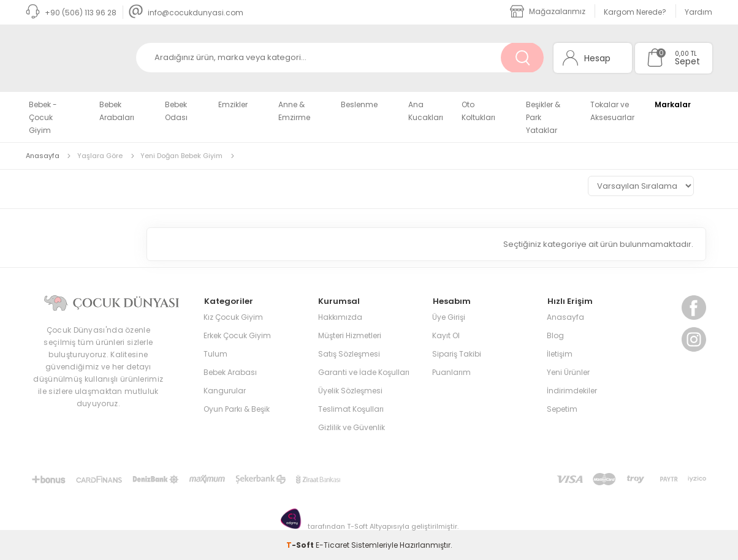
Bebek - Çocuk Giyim (43, 117)
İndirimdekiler (572, 390)
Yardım (698, 12)
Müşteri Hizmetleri (350, 335)
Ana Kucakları (426, 111)
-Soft (301, 544)
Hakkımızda (340, 316)
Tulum (215, 353)
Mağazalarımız (548, 11)
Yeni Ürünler (568, 372)
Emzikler (233, 104)
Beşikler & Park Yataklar (543, 117)
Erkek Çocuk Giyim (237, 335)
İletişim (560, 353)
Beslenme (359, 104)
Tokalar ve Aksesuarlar (612, 111)
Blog (555, 335)
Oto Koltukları (478, 111)
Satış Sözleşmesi (349, 353)
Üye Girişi (449, 316)
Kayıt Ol (446, 335)
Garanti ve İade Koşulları (364, 372)
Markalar (673, 104)
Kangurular (225, 390)
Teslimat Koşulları (351, 408)
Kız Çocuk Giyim (233, 316)
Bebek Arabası (230, 372)
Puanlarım (451, 372)
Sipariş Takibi (457, 353)
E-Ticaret (333, 544)
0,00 (682, 54)
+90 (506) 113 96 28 (71, 13)
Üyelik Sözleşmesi (350, 390)
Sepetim (562, 408)
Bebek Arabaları (117, 111)
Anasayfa (565, 316)
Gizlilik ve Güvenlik (352, 427)
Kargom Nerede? (635, 12)
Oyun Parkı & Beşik (237, 408)
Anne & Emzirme (294, 111)
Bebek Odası (176, 111)
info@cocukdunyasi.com (186, 13)
